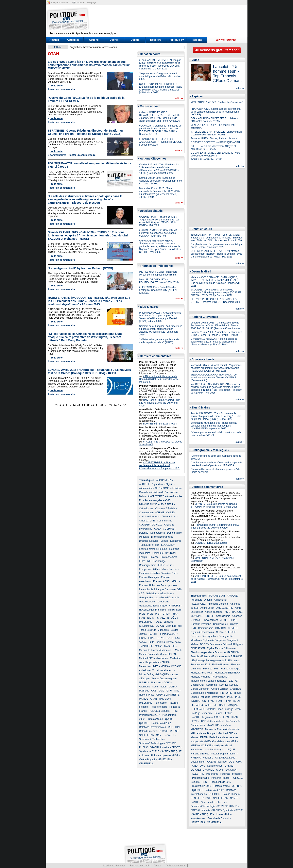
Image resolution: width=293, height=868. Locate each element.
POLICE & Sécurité (159, 711)
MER (156, 666)
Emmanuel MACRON (164, 553)
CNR (152, 521)
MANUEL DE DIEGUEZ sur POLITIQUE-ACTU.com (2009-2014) (159, 281)
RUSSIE (163, 731)
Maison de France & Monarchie (156, 650)
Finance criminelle (149, 573)
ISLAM (151, 618)
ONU (169, 691)
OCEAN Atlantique (225, 758)
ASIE (167, 500)
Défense (144, 533)
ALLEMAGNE (162, 488)
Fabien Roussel (169, 569)
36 (93, 405)
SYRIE (155, 751)
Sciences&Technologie (151, 743)
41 (115, 405)
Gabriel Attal (153, 594)
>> (124, 405)
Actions (94, 40)
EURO (162, 565)
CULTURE (169, 529)
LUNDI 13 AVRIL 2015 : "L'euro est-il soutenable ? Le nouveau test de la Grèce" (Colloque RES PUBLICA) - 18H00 (90, 371)
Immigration (174, 610)
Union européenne (161, 755)
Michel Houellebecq (163, 670)
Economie (176, 541)
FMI (174, 573)
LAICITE (153, 634)
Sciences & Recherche (151, 739)
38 (102, 405)
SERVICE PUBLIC (227, 806)
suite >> (179, 98)
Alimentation (146, 488)
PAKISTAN (165, 699)
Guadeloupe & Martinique (153, 606)
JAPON (160, 626)
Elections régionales (202, 652)
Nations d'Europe (200, 754)
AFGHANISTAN (165, 480)
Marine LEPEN (168, 654)
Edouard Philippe (150, 545)
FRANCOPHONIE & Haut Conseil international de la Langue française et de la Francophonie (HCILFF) (216, 112)
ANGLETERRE (156, 496)
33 (79, 405)
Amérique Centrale (218, 604)
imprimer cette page (86, 2)
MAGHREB (170, 646)
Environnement (169, 557)
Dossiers (156, 40)
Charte (157, 866)
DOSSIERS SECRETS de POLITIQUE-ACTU (215, 142)
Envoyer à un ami (139, 866)
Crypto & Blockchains (202, 632)
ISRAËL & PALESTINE (205, 705)
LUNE (170, 638)
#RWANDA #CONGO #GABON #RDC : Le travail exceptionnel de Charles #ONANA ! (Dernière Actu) (160, 233)
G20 (179, 589)
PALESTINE (146, 703)
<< (56, 405)
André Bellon (208, 608)
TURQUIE (176, 751)
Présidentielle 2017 (150, 715)
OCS (154, 691)
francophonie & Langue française (157, 589)
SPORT (176, 747)
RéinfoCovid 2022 (161, 723)
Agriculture (158, 484)
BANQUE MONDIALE (151, 504)
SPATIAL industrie (160, 747)
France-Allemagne (149, 577)
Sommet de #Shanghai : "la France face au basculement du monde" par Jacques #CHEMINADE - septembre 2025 (161, 330)
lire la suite (56, 86)
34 (83, 405)
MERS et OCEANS (171, 666)
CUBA (158, 529)
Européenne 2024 (149, 569)
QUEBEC (170, 719)
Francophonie (168, 585)
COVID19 (144, 525)
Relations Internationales (153, 727)
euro (170, 565)
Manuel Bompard (148, 654)
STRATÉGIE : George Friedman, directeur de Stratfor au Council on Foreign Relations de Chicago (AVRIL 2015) (85, 132)
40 (110, 405)
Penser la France (220, 778)
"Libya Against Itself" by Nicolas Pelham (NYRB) (81, 268)
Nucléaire (156, 683)
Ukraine (145, 755)
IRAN (142, 618)
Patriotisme (160, 703)
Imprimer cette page (114, 866)
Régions (197, 40)
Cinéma (143, 521)
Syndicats (144, 751)
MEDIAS (164, 662)
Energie (143, 557)
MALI (178, 650)
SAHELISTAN (147, 735)
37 (97, 405)
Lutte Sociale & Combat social (165, 642)
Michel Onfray (147, 674)
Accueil (54, 40)
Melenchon (145, 666)
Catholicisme (146, 508)
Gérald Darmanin (170, 598)
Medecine (163, 658)
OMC (161, 691)
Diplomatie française (162, 537)
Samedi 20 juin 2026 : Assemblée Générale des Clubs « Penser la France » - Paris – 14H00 (161, 181)
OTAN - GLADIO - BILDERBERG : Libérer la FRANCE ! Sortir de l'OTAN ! (215, 120)
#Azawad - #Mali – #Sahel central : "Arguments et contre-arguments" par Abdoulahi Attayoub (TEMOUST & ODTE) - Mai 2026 (159, 221)
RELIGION (174, 727)
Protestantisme (155, 719)
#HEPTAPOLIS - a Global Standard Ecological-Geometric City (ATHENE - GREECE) (159, 290)
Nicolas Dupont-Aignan (163, 679)
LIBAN (143, 638)
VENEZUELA (165, 759)
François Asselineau (202, 673)
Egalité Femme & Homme (153, 549)
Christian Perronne (149, 517)
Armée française (153, 500)
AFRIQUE (145, 484)
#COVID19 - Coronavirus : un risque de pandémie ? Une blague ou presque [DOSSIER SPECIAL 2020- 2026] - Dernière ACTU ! (160, 130)
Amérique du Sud (160, 492)
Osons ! (114, 40)
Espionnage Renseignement (208, 661)
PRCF (175, 711)
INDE (142, 614)
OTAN (154, 699)
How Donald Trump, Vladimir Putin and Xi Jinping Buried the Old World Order (160, 403)
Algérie (169, 484)
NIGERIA (144, 683)
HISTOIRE (174, 606)
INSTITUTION (163, 614)
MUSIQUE (162, 674)
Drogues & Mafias (149, 541)
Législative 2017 (169, 634)
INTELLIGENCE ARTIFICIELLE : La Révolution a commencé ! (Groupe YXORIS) (216, 133)
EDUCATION (168, 545)
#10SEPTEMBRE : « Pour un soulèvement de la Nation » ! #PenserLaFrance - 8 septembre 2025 (160, 465)
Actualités (73, 40)
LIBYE (161, 638)
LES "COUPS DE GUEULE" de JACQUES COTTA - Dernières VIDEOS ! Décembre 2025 (161, 142)
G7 (142, 594)
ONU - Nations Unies (211, 766)
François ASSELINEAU (166, 581)
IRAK (175, 614)
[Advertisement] (172, 19)
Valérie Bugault (147, 759)
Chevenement (147, 513)
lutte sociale (215, 721)
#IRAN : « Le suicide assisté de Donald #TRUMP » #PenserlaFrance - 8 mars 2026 (161, 379)
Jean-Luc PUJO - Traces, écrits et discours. (214, 138)
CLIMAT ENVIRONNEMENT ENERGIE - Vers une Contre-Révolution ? (215, 154)
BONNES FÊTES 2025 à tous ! (160, 424)
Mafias (159, 646)
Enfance (154, 557)
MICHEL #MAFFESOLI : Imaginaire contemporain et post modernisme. (158, 273)
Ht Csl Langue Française (153, 610)
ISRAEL (161, 618)
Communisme (165, 521)
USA (176, 755)
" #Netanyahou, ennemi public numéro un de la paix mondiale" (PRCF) (160, 341)
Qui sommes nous (176, 866)
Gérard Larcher (147, 602)
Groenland (163, 602)
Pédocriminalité (159, 707)
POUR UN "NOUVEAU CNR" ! (207, 160)
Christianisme (169, 517)
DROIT (164, 541)
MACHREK (147, 646)
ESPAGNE (145, 561)
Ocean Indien (159, 687)
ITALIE (158, 622)
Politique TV (176, 40)
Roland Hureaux (148, 731)
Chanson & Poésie (165, 508)
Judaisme (163, 630)
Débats (135, 40)
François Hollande (149, 585)
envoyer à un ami (59, 2)
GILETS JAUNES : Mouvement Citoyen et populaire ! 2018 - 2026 (213, 148)
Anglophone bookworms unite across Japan (93, 47)
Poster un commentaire (61, 89)
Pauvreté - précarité (231, 774)
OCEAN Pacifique (217, 762)
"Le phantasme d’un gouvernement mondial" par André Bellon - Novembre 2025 (160, 76)
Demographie (158, 533)
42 (120, 405)
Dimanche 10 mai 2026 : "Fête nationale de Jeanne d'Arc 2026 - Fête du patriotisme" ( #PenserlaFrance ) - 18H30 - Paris (160, 193)
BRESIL (169, 504)
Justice (175, 630)
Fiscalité (165, 573)
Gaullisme (167, 594)
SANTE (160, 735)
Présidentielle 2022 (201, 786)
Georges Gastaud (149, 598)
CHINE (160, 513)
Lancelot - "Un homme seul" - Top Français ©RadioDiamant (227, 74)
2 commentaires (57, 155)
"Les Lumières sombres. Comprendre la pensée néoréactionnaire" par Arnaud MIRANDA (217, 464)
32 (74, 405)
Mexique (145, 670)
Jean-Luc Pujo (174, 626)
